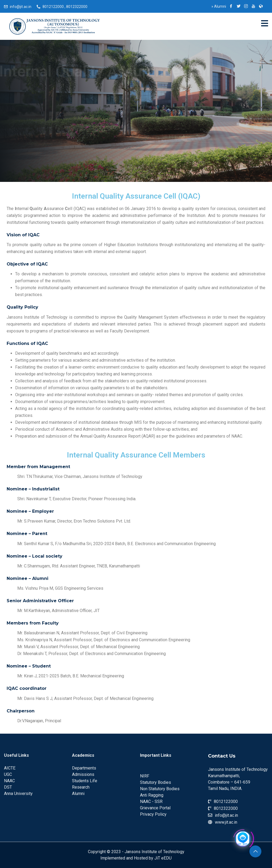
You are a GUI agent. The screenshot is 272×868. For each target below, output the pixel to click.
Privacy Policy (153, 814)
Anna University (18, 794)
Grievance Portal (155, 808)
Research (81, 787)
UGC (8, 774)
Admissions (83, 774)
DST (8, 787)
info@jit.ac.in (21, 7)
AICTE (10, 768)
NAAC (9, 781)
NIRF (145, 776)
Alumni (219, 6)
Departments (84, 768)
